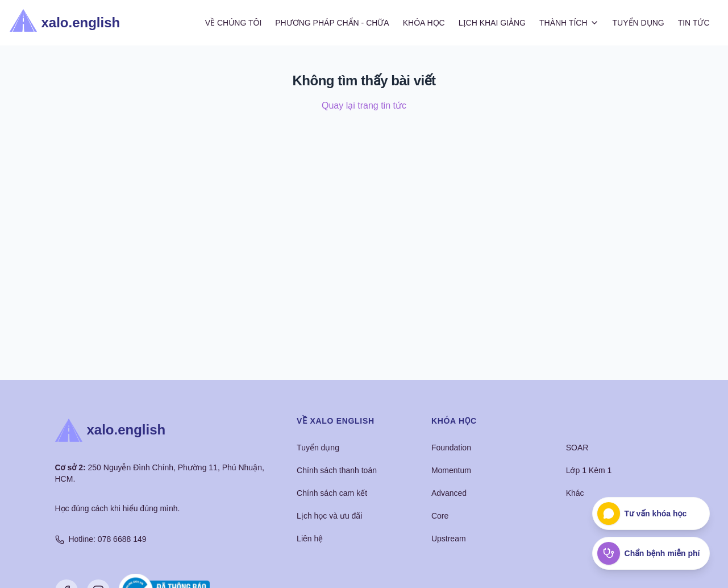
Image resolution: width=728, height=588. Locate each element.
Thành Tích (569, 23)
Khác (575, 493)
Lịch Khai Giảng (492, 23)
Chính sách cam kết (332, 493)
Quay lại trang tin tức (364, 105)
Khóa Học (424, 23)
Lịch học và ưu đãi (329, 516)
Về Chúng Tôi (234, 23)
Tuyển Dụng (638, 23)
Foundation (451, 448)
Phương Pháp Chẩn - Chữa (332, 23)
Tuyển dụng (318, 448)
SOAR (577, 448)
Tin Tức (694, 23)
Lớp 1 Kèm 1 (589, 470)
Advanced (449, 493)
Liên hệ (310, 539)
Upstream (449, 539)
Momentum (451, 470)
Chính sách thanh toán (337, 470)
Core (440, 516)
